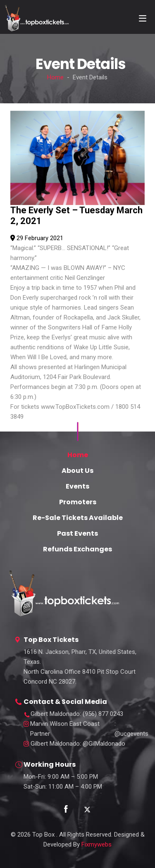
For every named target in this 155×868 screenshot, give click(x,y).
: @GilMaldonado (78, 744)
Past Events (77, 533)
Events (77, 486)
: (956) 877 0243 (77, 714)
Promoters (78, 502)
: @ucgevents (89, 729)
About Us (77, 471)
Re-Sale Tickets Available (78, 518)
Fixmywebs (97, 844)
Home (55, 77)
